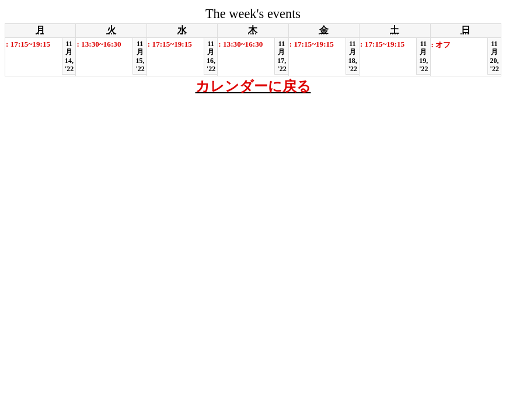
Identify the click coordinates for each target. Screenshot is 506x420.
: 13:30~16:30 (99, 44)
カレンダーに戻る (253, 86)
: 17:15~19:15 (28, 44)
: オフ (441, 45)
